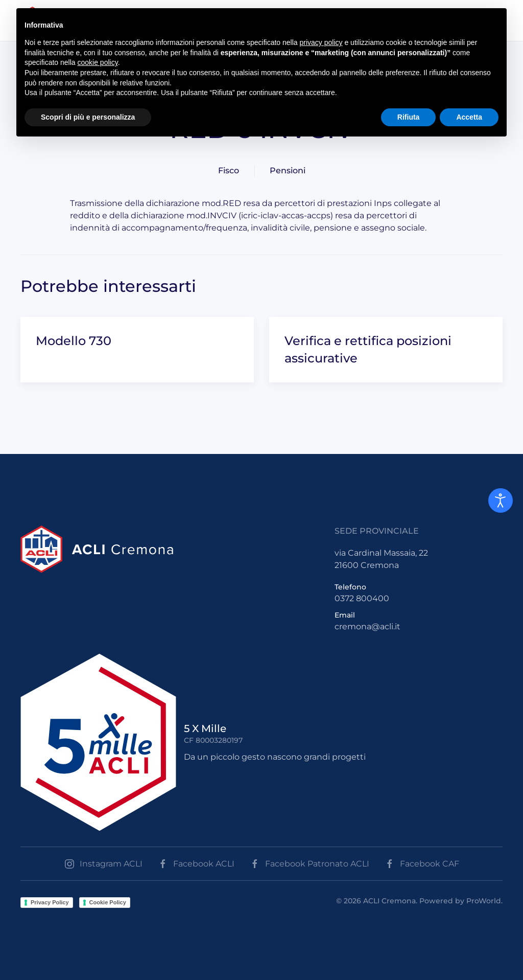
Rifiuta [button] (409, 117)
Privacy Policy (50, 902)
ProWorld (484, 901)
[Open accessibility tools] (501, 500)
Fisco (229, 170)
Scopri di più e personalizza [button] (88, 117)
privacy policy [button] (321, 42)
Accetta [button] (469, 117)
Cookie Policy (108, 902)
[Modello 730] (137, 349)
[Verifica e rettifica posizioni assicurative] (386, 349)
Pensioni (288, 170)
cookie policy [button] (98, 62)
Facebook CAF (422, 864)
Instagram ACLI (103, 864)
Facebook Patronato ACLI (310, 864)
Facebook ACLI (196, 864)
